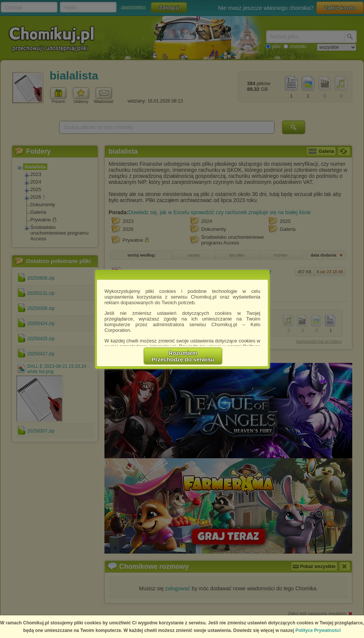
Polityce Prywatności (318, 630)
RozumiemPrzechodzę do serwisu (183, 356)
